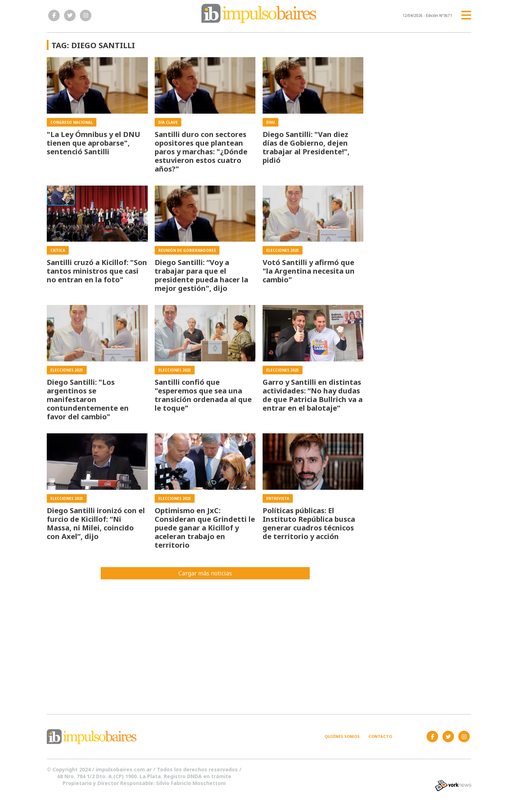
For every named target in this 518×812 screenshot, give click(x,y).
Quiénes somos (342, 736)
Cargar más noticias (205, 573)
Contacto (380, 736)
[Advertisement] (259, 639)
